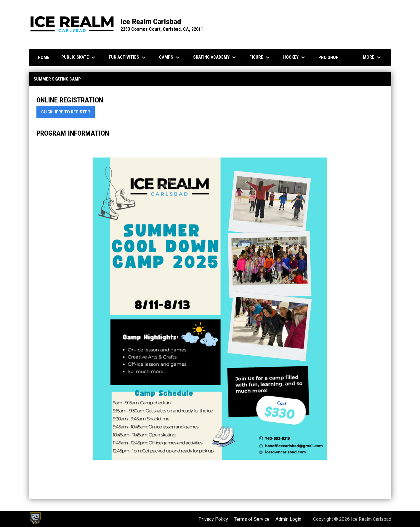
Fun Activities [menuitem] (128, 57)
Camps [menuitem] (170, 57)
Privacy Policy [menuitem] (213, 519)
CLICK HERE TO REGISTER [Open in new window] (66, 112)
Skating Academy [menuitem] (215, 57)
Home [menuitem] (44, 57)
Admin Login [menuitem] (288, 519)
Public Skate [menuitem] (79, 57)
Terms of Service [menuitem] (252, 519)
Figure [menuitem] (260, 57)
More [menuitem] (373, 57)
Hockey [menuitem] (295, 57)
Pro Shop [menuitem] (328, 57)
